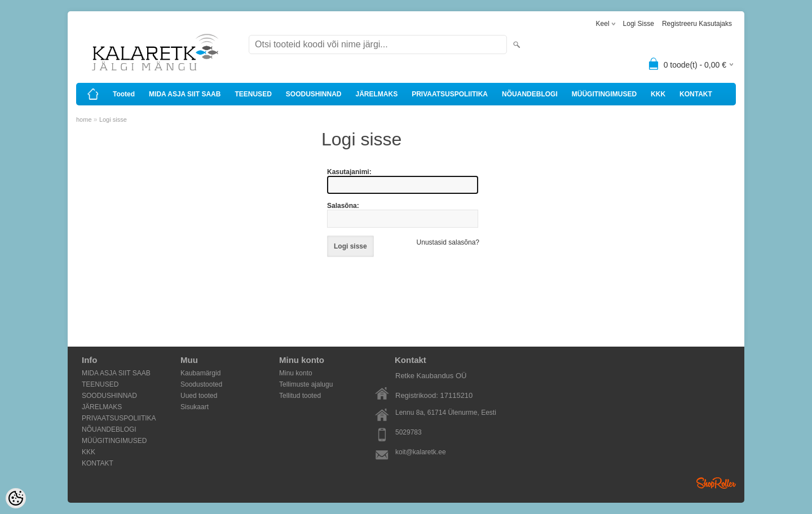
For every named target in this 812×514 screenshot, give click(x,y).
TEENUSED (253, 94)
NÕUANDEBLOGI (530, 94)
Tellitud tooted (300, 396)
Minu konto (296, 373)
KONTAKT (696, 94)
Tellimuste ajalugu (306, 384)
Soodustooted (201, 384)
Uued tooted (199, 396)
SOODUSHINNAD (314, 94)
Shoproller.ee (716, 483)
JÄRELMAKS (376, 94)
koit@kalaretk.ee (421, 452)
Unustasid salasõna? (448, 242)
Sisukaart (195, 407)
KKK (658, 94)
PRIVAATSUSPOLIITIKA (450, 94)
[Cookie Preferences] (16, 498)
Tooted (124, 94)
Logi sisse (639, 24)
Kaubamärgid (200, 373)
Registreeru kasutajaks (697, 24)
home (84, 119)
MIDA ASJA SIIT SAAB (185, 94)
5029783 (409, 432)
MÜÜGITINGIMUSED (604, 94)
